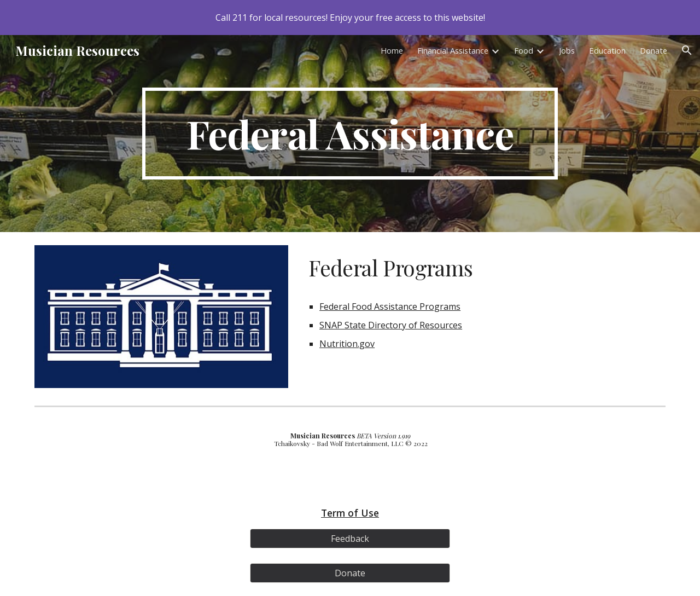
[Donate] (350, 573)
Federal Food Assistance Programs (390, 306)
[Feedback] (350, 539)
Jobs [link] (567, 50)
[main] (350, 134)
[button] (687, 50)
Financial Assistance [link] (453, 50)
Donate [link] (654, 50)
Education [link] (607, 50)
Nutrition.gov (347, 344)
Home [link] (392, 50)
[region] (350, 18)
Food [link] (524, 50)
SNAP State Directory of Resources (391, 325)
